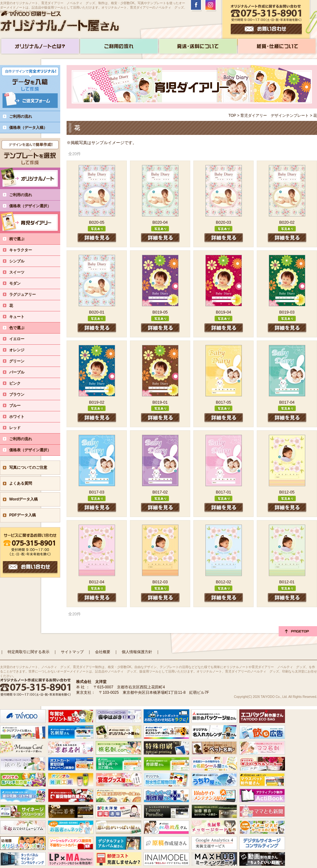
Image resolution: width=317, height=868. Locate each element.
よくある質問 (21, 483)
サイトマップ (72, 652)
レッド (19, 428)
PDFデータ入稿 (23, 515)
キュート (21, 317)
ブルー (19, 406)
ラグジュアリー (26, 295)
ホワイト (21, 417)
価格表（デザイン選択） (34, 206)
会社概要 (103, 652)
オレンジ (21, 350)
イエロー (21, 339)
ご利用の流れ (21, 116)
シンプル (21, 261)
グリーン (21, 361)
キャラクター (24, 250)
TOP (232, 116)
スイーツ (21, 272)
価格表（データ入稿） (28, 128)
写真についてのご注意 (28, 467)
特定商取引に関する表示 (29, 652)
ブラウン (21, 394)
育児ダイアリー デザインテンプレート (275, 116)
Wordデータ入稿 (23, 499)
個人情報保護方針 (137, 652)
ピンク (19, 383)
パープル (21, 372)
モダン (19, 283)
